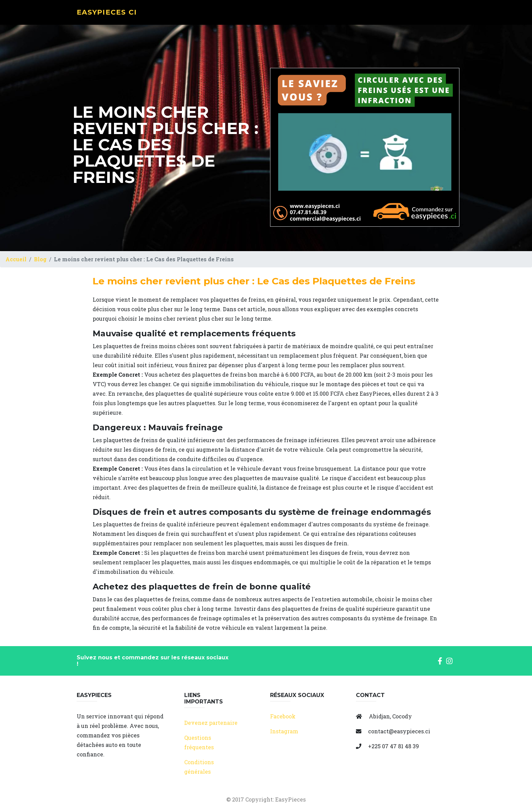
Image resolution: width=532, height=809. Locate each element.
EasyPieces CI (112, 16)
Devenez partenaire (211, 723)
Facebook (283, 716)
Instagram (284, 731)
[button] (440, 661)
